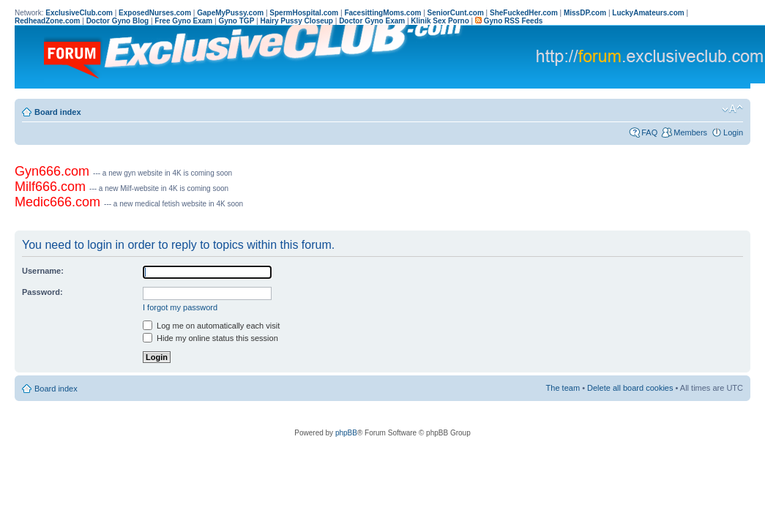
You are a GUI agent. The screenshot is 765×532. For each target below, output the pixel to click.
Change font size (732, 109)
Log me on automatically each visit (211, 326)
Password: (42, 292)
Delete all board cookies (630, 388)
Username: (43, 271)
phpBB (346, 433)
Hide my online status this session (210, 338)
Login (733, 132)
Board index (58, 112)
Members (690, 132)
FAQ (649, 132)
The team (563, 388)
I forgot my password (180, 307)
